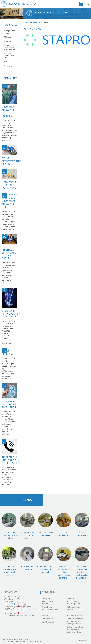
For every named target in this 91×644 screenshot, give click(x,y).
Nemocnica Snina (30, 22)
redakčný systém (21, 641)
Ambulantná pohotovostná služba (9, 56)
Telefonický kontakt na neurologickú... (11, 460)
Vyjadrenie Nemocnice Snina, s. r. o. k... (9, 203)
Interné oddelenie (48, 622)
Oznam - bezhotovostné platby (12, 161)
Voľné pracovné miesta (9, 32)
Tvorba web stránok (8, 641)
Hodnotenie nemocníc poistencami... (10, 185)
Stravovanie (8, 66)
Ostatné (6, 62)
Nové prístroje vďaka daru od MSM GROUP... (9, 253)
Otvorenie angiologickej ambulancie (11, 314)
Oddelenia (7, 37)
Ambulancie (8, 41)
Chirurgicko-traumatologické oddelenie (48, 601)
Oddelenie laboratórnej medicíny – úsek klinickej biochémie (75, 621)
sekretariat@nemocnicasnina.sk (22, 616)
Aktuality (10, 78)
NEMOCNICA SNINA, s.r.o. (13, 597)
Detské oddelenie (48, 619)
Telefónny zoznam (10, 613)
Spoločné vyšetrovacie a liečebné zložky (9, 47)
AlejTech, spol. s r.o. (39, 641)
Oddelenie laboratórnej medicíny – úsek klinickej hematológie (75, 630)
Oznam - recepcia (7, 353)
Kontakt (11, 592)
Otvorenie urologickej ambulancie (9, 404)
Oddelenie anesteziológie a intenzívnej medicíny (74, 601)
